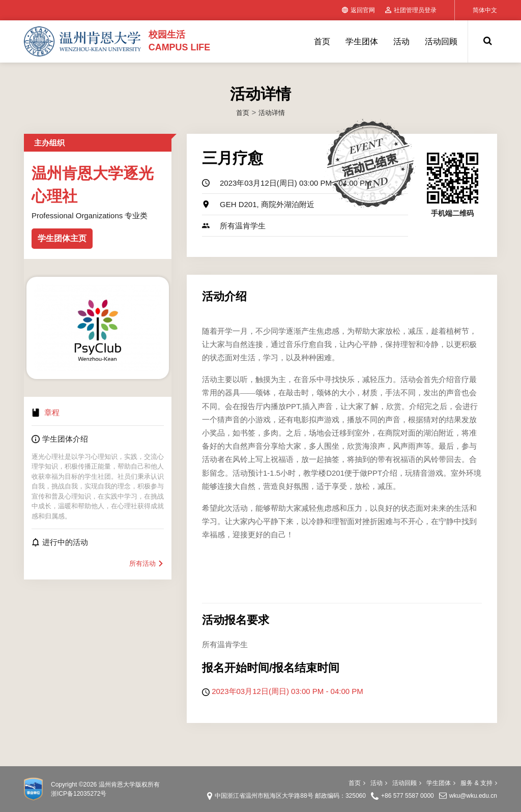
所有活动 (147, 563)
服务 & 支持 (479, 783)
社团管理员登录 (411, 10)
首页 (322, 41)
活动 (401, 41)
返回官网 (358, 10)
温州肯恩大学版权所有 (129, 785)
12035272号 (90, 794)
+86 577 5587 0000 (408, 796)
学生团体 (362, 41)
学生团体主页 (62, 238)
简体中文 (485, 10)
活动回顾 (441, 41)
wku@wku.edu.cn (473, 796)
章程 (52, 412)
